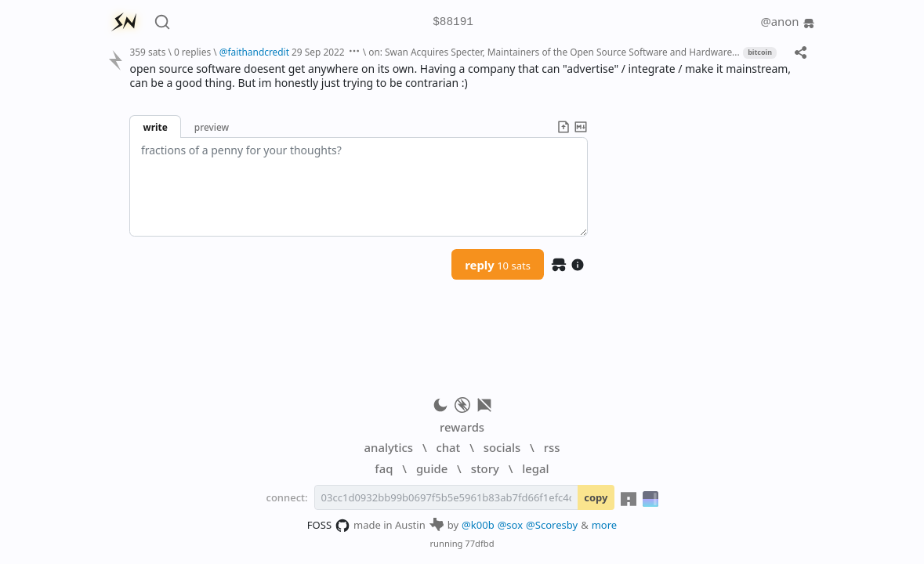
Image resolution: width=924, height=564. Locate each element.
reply (498, 265)
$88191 (453, 22)
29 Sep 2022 (318, 52)
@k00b (478, 525)
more (605, 525)
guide (432, 468)
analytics (389, 447)
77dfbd (479, 543)
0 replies (192, 52)
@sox (510, 525)
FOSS (329, 526)
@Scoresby (552, 525)
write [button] (155, 127)
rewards (462, 427)
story (485, 468)
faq (384, 468)
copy (596, 497)
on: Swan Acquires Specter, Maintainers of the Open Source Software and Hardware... (554, 52)
